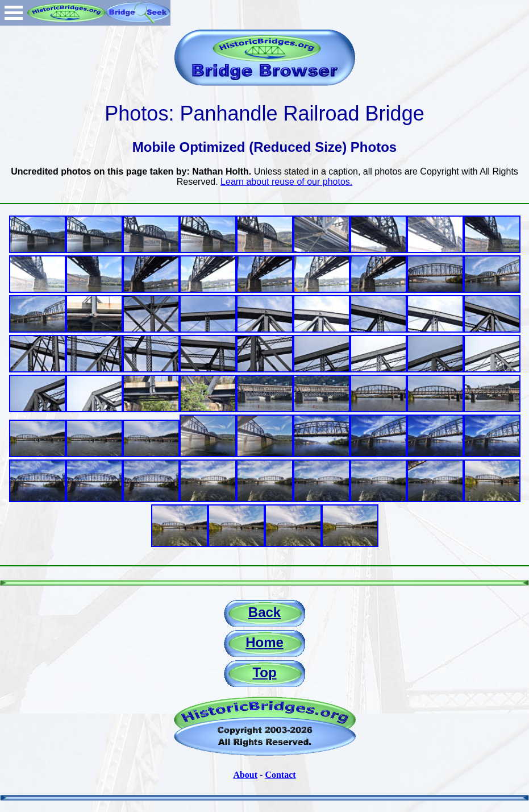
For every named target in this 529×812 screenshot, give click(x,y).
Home (264, 642)
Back (264, 612)
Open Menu (14, 13)
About (245, 775)
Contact (280, 775)
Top (264, 672)
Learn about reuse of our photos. (286, 182)
